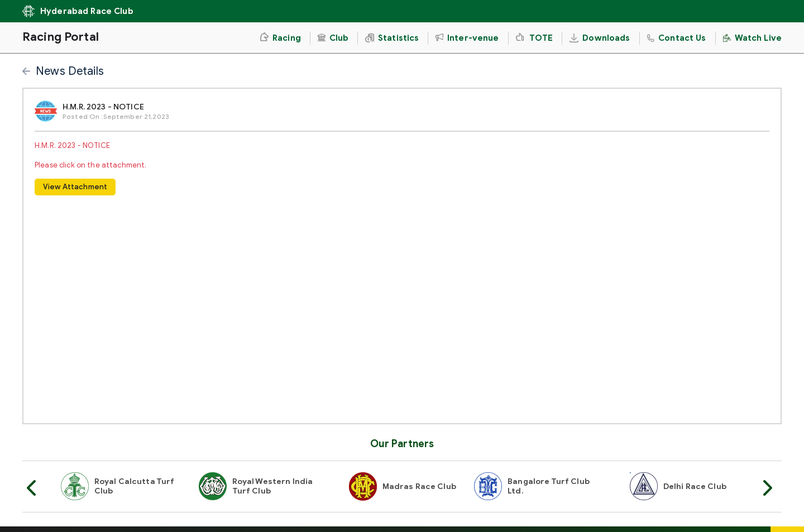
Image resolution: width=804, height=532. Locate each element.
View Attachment (75, 187)
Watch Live (752, 38)
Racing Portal (61, 37)
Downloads (600, 38)
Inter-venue (467, 38)
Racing (280, 38)
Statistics (392, 38)
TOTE (535, 38)
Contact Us (677, 38)
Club (333, 38)
